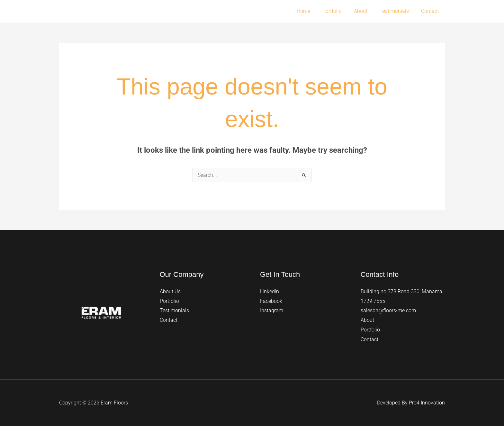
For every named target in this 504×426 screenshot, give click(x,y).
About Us (170, 291)
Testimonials (397, 11)
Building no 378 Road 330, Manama (401, 291)
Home (312, 11)
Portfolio (339, 11)
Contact (431, 11)
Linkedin (270, 291)
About (365, 11)
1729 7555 (373, 301)
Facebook (271, 301)
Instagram (272, 310)
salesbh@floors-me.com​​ (388, 310)
